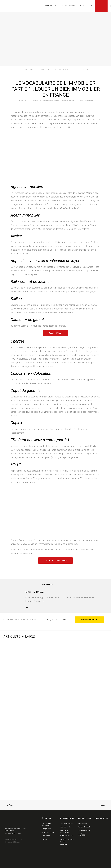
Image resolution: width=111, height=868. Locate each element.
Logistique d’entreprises (82, 835)
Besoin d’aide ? (56, 333)
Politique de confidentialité (64, 831)
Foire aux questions (66, 823)
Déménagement (83, 823)
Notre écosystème (48, 832)
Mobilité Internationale (64, 101)
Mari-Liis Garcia (86, 101)
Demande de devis (69, 6)
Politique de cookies (67, 836)
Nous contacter (52, 6)
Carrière (44, 839)
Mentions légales (65, 827)
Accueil (22, 70)
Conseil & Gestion (84, 830)
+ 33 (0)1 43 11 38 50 (55, 620)
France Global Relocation (47, 824)
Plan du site (64, 845)
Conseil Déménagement (34, 70)
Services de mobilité (84, 827)
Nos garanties (47, 829)
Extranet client (86, 6)
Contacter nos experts (55, 561)
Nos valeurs (46, 836)
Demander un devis (89, 620)
